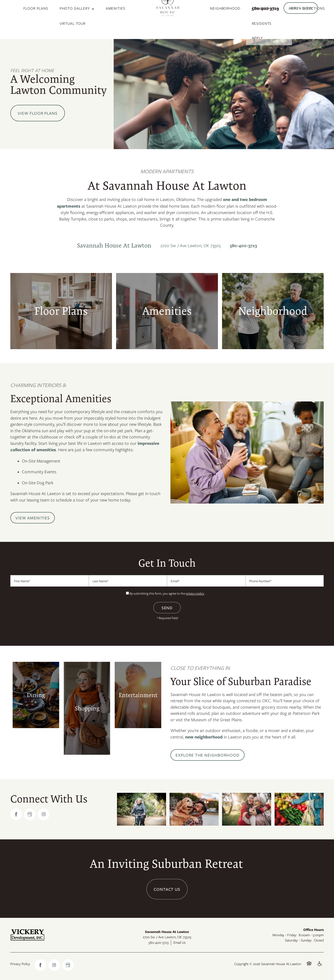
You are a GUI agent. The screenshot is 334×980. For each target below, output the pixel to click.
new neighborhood (204, 737)
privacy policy (195, 593)
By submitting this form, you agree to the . (167, 593)
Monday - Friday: (285, 935)
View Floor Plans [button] (38, 113)
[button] (301, 8)
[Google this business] (30, 814)
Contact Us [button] (167, 889)
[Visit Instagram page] (44, 814)
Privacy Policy (20, 964)
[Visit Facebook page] (16, 814)
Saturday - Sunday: (298, 940)
